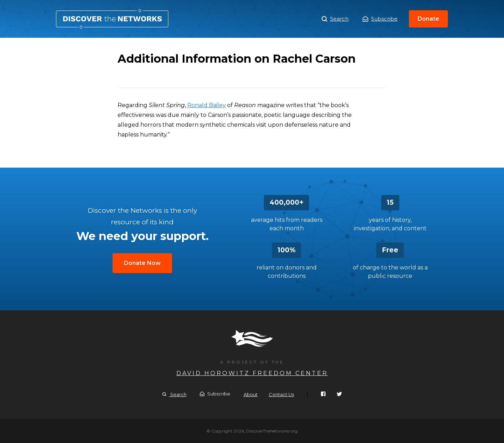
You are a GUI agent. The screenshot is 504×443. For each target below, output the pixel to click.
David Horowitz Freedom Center (252, 373)
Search (335, 19)
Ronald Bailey (206, 105)
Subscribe (380, 19)
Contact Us (281, 394)
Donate (428, 19)
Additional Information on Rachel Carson (112, 19)
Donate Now (142, 263)
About (251, 394)
